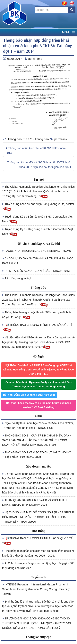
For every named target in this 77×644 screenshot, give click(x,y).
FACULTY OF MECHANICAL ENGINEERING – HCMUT (37, 251)
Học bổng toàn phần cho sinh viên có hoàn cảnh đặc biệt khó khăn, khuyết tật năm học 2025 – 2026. (38, 553)
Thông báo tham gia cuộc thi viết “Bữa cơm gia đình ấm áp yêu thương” (37, 315)
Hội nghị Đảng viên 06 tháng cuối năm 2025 (29, 395)
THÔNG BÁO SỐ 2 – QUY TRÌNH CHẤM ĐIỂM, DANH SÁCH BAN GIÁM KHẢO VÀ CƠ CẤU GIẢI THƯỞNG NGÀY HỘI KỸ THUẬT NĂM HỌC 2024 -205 (37, 440)
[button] (66, 32)
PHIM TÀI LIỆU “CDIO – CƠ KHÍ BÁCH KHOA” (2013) (36, 271)
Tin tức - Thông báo (36, 139)
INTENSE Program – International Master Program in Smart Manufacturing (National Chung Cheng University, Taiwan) (36, 589)
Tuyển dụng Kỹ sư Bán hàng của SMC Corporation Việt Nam (37, 220)
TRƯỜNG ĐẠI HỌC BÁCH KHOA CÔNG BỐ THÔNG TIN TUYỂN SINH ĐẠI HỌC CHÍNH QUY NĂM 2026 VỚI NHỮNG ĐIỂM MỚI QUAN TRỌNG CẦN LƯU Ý (37, 623)
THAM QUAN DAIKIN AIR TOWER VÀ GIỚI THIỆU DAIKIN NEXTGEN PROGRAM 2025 (34, 503)
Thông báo (15, 139)
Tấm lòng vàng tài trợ (16, 278)
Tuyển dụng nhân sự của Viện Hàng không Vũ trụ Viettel (38, 207)
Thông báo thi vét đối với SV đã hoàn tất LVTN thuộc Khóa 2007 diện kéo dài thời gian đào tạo (39, 165)
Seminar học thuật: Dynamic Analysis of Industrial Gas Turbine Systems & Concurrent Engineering (38, 384)
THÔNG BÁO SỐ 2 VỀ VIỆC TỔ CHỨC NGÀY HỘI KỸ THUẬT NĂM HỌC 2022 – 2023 (36, 455)
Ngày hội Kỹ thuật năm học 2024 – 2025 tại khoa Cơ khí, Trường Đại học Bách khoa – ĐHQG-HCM (38, 425)
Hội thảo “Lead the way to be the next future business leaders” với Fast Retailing (38, 405)
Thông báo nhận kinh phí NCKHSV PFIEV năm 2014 (36, 151)
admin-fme (35, 59)
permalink (61, 139)
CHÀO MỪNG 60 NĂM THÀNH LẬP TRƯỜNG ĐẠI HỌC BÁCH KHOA (38, 261)
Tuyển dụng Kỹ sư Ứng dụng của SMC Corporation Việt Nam (38, 232)
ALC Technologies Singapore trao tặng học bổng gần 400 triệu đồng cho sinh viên (38, 566)
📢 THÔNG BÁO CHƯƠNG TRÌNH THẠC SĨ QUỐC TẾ (37, 328)
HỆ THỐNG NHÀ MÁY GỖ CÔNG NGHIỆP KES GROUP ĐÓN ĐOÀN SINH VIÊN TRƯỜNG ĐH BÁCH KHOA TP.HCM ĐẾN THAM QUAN (38, 517)
